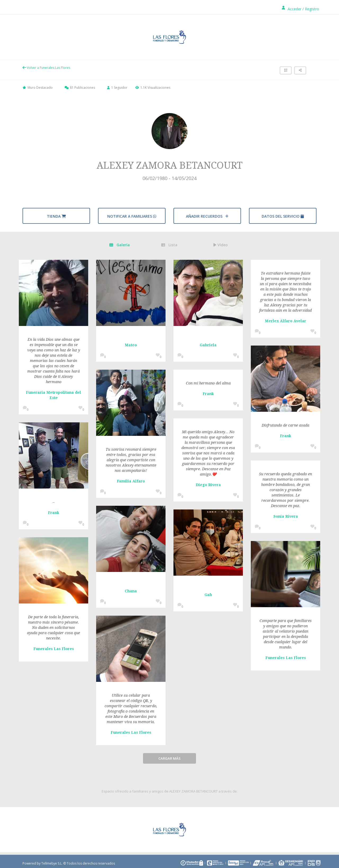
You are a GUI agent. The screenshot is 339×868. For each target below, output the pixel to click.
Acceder (295, 9)
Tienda (56, 216)
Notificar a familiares (132, 216)
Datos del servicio (283, 216)
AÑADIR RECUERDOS (207, 216)
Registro (312, 9)
